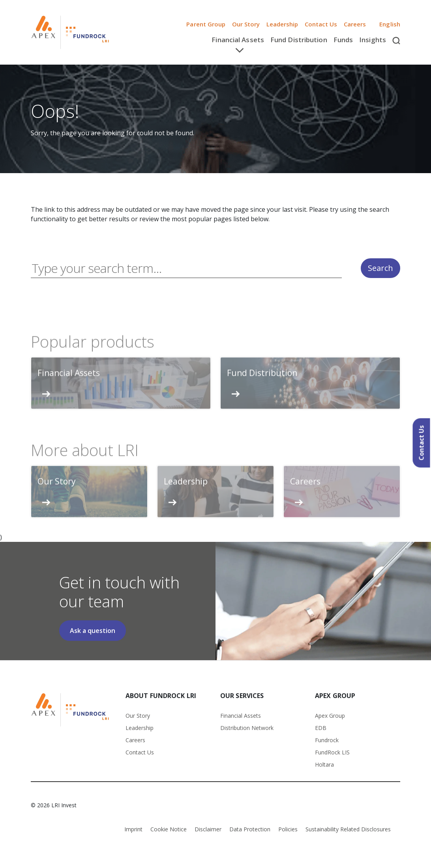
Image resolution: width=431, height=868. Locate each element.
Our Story (246, 24)
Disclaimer (208, 829)
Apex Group (330, 716)
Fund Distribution (299, 40)
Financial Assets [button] (238, 40)
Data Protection (250, 829)
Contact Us (321, 24)
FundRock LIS (332, 752)
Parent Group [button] (206, 24)
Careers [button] (355, 24)
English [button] (386, 24)
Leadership (282, 24)
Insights (373, 40)
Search (380, 268)
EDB (321, 728)
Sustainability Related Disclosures (348, 829)
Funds (343, 40)
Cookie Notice (169, 829)
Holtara (324, 764)
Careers (135, 740)
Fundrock (327, 740)
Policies (288, 829)
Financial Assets (241, 716)
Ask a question (93, 631)
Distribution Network (247, 728)
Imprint (133, 829)
